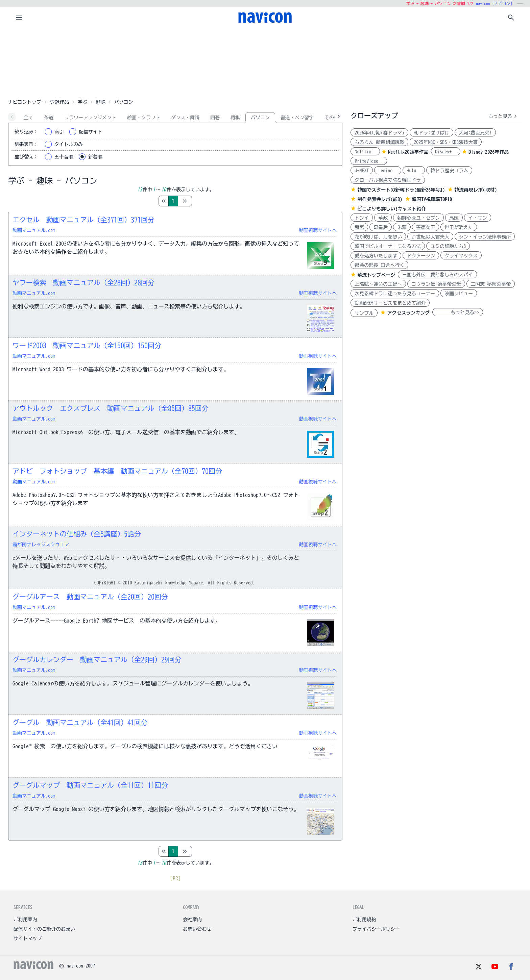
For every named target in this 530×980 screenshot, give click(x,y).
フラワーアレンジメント (90, 118)
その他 (332, 118)
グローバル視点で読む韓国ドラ (388, 180)
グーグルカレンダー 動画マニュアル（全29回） (97, 659)
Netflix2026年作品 (408, 152)
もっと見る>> (458, 312)
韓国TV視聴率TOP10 (432, 199)
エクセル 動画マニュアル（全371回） (83, 220)
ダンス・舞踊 (185, 118)
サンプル (364, 313)
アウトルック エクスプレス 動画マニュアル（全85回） (111, 408)
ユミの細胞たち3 (448, 246)
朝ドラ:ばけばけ (431, 133)
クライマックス (461, 256)
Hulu (414, 171)
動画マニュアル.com (34, 230)
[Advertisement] (265, 62)
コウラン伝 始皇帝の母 (436, 284)
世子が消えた (459, 227)
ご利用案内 (25, 920)
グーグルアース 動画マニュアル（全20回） (90, 597)
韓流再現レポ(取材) (476, 190)
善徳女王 (426, 227)
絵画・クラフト (144, 118)
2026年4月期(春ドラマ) (379, 133)
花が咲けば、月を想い (378, 237)
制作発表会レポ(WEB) (380, 199)
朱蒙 (402, 227)
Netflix (365, 152)
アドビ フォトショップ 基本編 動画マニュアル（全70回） (117, 471)
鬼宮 (359, 227)
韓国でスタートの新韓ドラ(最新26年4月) (401, 190)
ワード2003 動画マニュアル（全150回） (87, 345)
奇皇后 (381, 227)
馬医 (454, 218)
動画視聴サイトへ (318, 230)
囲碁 (215, 118)
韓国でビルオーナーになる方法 (388, 246)
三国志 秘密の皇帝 (491, 284)
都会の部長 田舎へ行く (379, 265)
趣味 (101, 102)
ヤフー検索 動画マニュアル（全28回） (83, 282)
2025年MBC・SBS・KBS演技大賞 (446, 142)
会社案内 (192, 920)
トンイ (362, 218)
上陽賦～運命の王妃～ (378, 284)
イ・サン (478, 218)
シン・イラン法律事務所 (485, 237)
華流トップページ (376, 275)
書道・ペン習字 (297, 118)
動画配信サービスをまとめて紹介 (390, 303)
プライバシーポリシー (376, 929)
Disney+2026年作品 (489, 152)
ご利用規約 (364, 920)
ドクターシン (421, 256)
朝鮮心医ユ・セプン (418, 218)
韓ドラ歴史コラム (449, 171)
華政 (383, 218)
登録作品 (59, 102)
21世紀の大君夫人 (430, 237)
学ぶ (82, 102)
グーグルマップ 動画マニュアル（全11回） (90, 785)
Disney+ (446, 152)
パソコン (260, 118)
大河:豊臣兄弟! (475, 133)
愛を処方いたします (376, 256)
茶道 (49, 118)
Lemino (388, 171)
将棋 (235, 118)
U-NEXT (362, 171)
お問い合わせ (197, 929)
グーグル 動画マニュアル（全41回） (80, 722)
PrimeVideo (369, 161)
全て (28, 118)
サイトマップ (28, 938)
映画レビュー (459, 294)
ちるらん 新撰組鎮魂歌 (379, 142)
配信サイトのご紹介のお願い (44, 929)
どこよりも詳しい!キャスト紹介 (392, 209)
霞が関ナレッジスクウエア (41, 545)
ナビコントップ (25, 102)
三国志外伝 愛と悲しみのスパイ (437, 275)
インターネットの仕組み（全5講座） (77, 534)
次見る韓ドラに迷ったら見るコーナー (395, 294)
